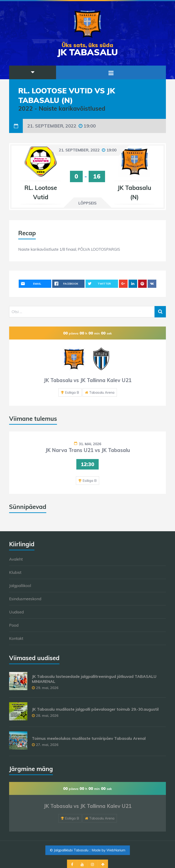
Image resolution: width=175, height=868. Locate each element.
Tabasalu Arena (102, 392)
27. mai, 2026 (47, 745)
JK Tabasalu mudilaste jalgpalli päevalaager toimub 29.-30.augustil (95, 709)
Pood (14, 625)
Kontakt (16, 638)
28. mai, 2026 (47, 716)
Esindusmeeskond (25, 599)
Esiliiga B (72, 392)
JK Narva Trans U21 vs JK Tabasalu (88, 450)
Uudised (16, 612)
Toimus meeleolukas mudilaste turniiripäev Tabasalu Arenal (89, 738)
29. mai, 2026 (47, 688)
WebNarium (116, 850)
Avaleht (16, 559)
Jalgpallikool (20, 586)
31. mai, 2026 (90, 444)
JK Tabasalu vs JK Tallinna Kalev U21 (88, 380)
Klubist (15, 572)
